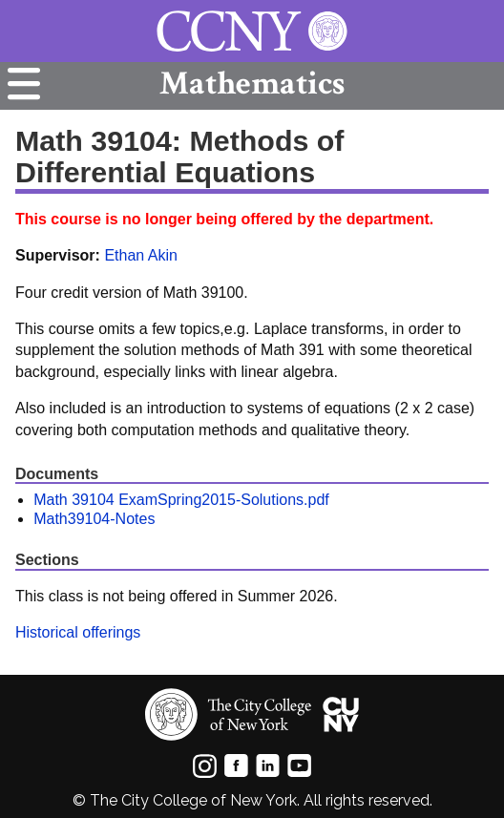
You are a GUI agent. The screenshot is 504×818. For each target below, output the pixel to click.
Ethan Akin (141, 255)
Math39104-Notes (94, 519)
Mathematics (252, 84)
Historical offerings (78, 632)
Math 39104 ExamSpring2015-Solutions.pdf (181, 500)
